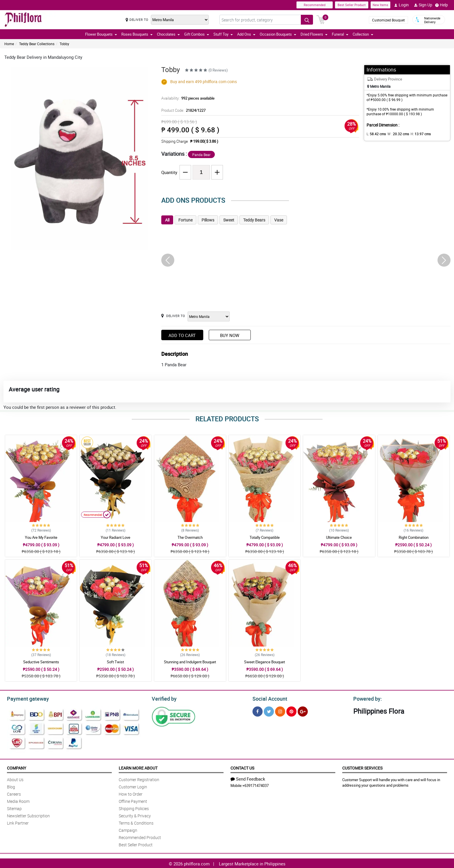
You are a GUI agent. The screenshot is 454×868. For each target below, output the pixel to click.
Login (401, 5)
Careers (14, 793)
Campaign (128, 829)
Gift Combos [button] (197, 34)
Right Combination (414, 537)
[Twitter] (269, 711)
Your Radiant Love (116, 537)
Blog (11, 786)
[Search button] (307, 20)
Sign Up (423, 5)
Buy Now (230, 335)
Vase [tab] (279, 220)
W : (396, 134)
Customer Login (133, 786)
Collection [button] (363, 34)
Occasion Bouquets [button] (278, 34)
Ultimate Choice (339, 537)
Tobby (64, 44)
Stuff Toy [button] (223, 34)
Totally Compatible (265, 537)
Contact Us (242, 767)
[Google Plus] (303, 711)
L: (375, 134)
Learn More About (138, 767)
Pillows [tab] (208, 220)
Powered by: (366, 698)
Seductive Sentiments (41, 662)
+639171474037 (256, 785)
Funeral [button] (340, 34)
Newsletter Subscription (28, 815)
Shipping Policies (134, 808)
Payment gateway (25, 698)
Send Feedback (248, 778)
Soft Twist (115, 662)
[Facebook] (258, 711)
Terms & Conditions (136, 822)
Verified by (163, 698)
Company (17, 767)
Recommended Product (140, 837)
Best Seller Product (352, 5)
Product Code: (183, 110)
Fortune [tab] (185, 220)
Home (9, 44)
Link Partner (18, 822)
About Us (15, 779)
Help (442, 5)
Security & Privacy (135, 815)
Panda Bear (201, 155)
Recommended (315, 5)
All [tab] (167, 220)
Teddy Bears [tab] (254, 220)
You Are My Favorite (41, 537)
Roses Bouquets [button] (137, 34)
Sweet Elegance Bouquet (264, 662)
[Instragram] (280, 711)
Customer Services (362, 767)
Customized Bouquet (388, 20)
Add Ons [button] (246, 34)
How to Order (131, 793)
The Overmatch (190, 537)
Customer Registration (139, 779)
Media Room (18, 800)
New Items (380, 5)
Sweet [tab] (229, 220)
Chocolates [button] (168, 34)
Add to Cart (182, 335)
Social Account (268, 698)
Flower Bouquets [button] (101, 34)
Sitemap (14, 808)
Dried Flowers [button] (314, 34)
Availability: (186, 98)
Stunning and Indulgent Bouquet (190, 662)
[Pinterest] (291, 711)
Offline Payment (133, 800)
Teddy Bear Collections (37, 44)
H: (416, 134)
